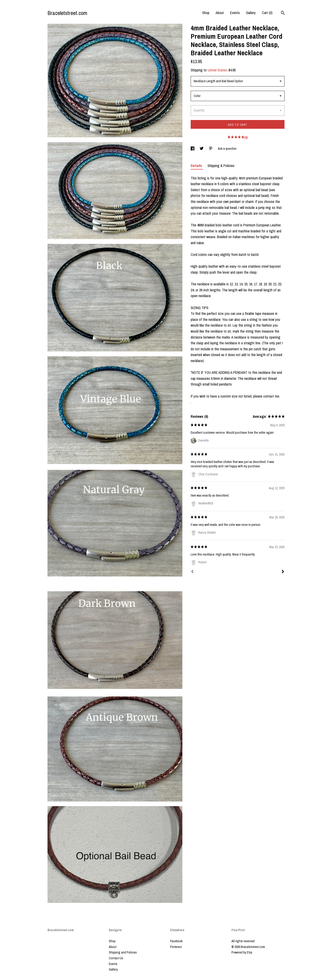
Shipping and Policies (123, 952)
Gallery (251, 13)
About (220, 13)
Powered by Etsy (242, 952)
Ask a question (227, 149)
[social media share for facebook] (193, 149)
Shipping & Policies (221, 166)
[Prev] (192, 572)
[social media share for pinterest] (211, 149)
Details (197, 166)
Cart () (267, 13)
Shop (206, 13)
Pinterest (176, 947)
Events (235, 13)
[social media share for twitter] (202, 149)
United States (217, 70)
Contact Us (116, 958)
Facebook (176, 941)
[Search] (283, 13)
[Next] (283, 572)
